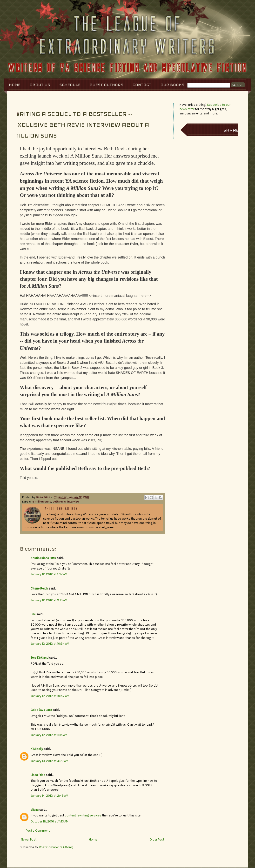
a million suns (42, 502)
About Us (40, 85)
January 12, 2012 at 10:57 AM (50, 696)
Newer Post (29, 839)
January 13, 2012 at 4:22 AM (49, 761)
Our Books (172, 85)
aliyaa (35, 810)
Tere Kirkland (40, 658)
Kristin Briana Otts (43, 558)
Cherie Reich (39, 588)
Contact (142, 85)
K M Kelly (37, 749)
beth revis (59, 502)
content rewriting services (83, 815)
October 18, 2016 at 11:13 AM (50, 821)
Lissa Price (43, 497)
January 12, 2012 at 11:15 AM (49, 735)
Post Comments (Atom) (56, 847)
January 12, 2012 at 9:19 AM (49, 600)
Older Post (157, 839)
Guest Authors (107, 85)
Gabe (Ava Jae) (41, 710)
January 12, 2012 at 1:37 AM (49, 574)
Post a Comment (38, 831)
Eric (33, 614)
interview (73, 502)
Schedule (70, 85)
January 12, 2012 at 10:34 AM (50, 644)
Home (15, 85)
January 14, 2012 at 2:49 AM (49, 796)
